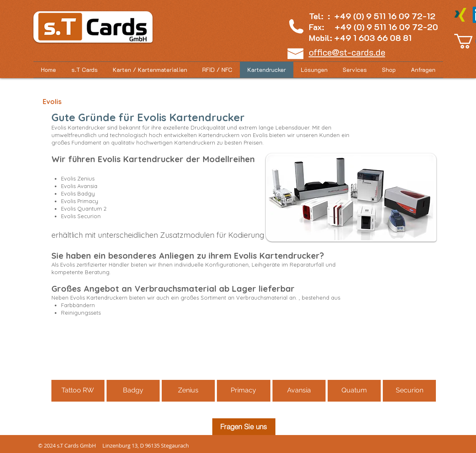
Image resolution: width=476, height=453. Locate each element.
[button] (389, 70)
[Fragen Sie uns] (244, 427)
